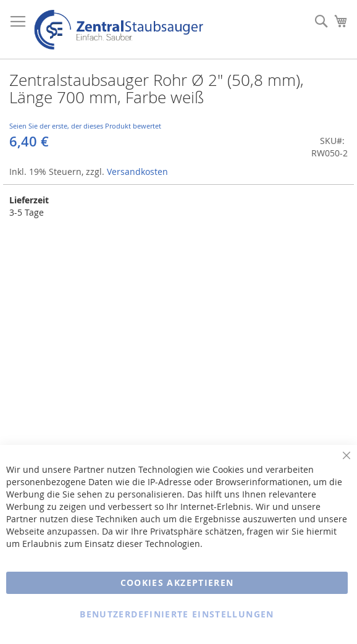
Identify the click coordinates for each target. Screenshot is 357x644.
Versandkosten (137, 172)
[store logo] (119, 30)
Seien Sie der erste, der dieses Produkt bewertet (85, 126)
